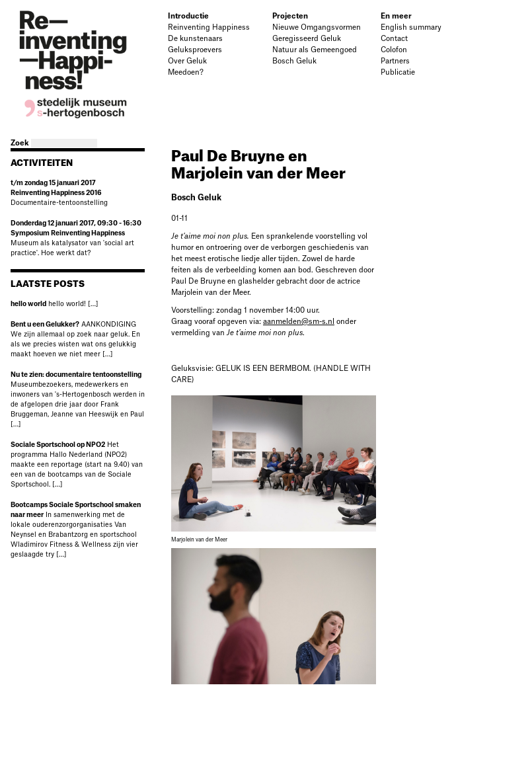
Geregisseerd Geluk (307, 39)
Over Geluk (187, 61)
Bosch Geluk (294, 61)
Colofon (394, 50)
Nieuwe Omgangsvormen (317, 27)
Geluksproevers (195, 50)
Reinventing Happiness (209, 27)
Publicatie (398, 72)
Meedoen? (186, 72)
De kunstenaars (195, 39)
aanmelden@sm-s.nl (299, 322)
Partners (395, 61)
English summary (411, 27)
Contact (394, 39)
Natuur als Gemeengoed (315, 50)
